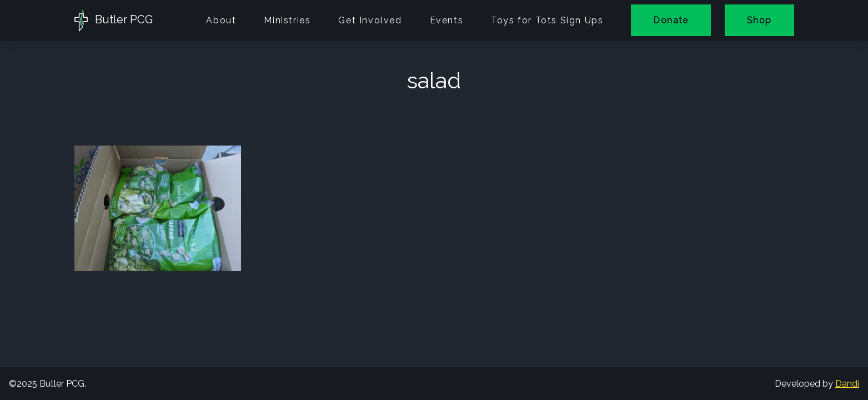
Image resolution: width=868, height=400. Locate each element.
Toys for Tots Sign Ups (547, 20)
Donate (671, 20)
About (221, 20)
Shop (759, 20)
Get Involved (370, 20)
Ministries (287, 20)
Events (447, 20)
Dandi (847, 384)
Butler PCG (114, 21)
